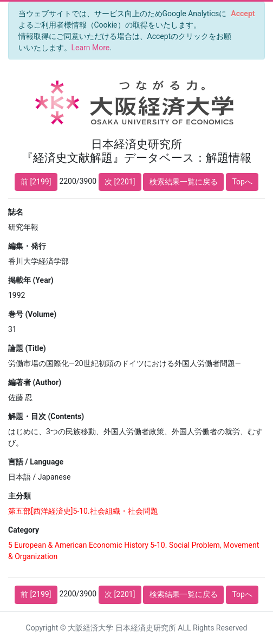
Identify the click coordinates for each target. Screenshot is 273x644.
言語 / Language (36, 462)
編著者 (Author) (35, 382)
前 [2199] (36, 182)
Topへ (242, 182)
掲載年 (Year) (31, 280)
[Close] (243, 14)
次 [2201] (120, 182)
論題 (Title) (27, 348)
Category (24, 530)
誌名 (16, 212)
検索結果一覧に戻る (184, 182)
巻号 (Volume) (32, 314)
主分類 (19, 496)
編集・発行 (27, 246)
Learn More (91, 48)
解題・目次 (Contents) (46, 416)
